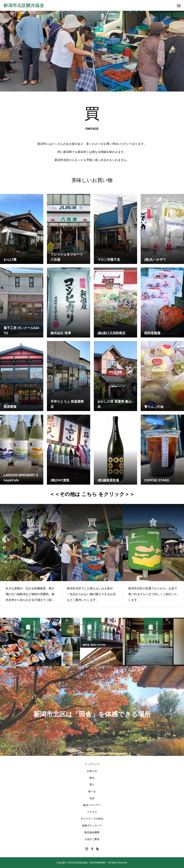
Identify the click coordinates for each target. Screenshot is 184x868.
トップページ (92, 764)
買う (92, 785)
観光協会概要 (92, 832)
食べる (92, 791)
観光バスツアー (92, 805)
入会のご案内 (92, 839)
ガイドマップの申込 (92, 819)
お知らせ (92, 771)
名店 (92, 798)
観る (92, 778)
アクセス (92, 812)
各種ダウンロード (92, 825)
